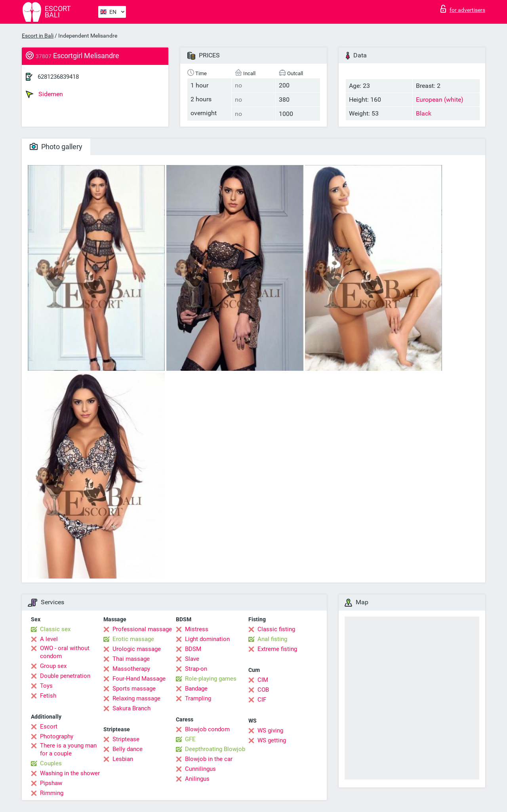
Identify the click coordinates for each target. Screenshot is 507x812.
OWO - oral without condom (65, 652)
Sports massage (134, 689)
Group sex (53, 666)
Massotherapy (131, 669)
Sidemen (44, 94)
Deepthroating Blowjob (215, 749)
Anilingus (197, 779)
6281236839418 (58, 77)
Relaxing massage (136, 698)
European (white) (440, 100)
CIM (263, 680)
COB (263, 690)
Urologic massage (137, 649)
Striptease (126, 739)
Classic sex (55, 629)
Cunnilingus (200, 769)
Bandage (196, 689)
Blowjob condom (207, 729)
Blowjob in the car (209, 759)
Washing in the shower (70, 773)
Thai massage (131, 659)
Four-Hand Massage (139, 679)
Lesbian (123, 759)
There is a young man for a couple (68, 749)
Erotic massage (133, 639)
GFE (190, 739)
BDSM (193, 649)
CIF (262, 700)
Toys (46, 686)
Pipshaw (51, 783)
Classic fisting (276, 629)
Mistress (197, 629)
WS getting (272, 740)
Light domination (207, 639)
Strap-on (196, 669)
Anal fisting (272, 639)
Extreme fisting (277, 649)
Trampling (198, 698)
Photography (57, 736)
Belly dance (128, 749)
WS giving (270, 730)
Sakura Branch (132, 708)
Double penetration (65, 676)
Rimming (52, 793)
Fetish (48, 696)
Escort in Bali (38, 36)
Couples (51, 763)
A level (49, 639)
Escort (49, 727)
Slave (192, 659)
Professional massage (142, 629)
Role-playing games (211, 679)
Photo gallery (56, 147)
